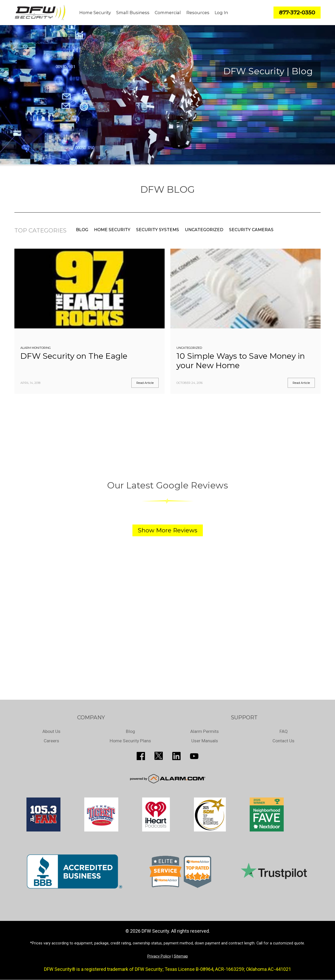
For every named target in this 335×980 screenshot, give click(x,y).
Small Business (133, 13)
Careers (51, 741)
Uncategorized (204, 230)
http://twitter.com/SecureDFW (159, 756)
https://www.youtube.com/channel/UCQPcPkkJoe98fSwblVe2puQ (194, 756)
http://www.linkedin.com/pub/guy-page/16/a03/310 (176, 756)
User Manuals (205, 741)
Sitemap (181, 956)
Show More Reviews (168, 530)
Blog (82, 230)
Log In (221, 13)
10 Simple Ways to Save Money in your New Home (241, 361)
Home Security (95, 13)
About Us (52, 731)
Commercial (168, 13)
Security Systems (158, 230)
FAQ (284, 731)
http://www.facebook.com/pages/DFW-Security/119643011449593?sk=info (141, 756)
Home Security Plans (130, 741)
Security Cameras (251, 230)
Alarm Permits (205, 731)
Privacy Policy (159, 956)
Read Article (145, 383)
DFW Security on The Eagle (74, 356)
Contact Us (283, 741)
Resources (198, 13)
